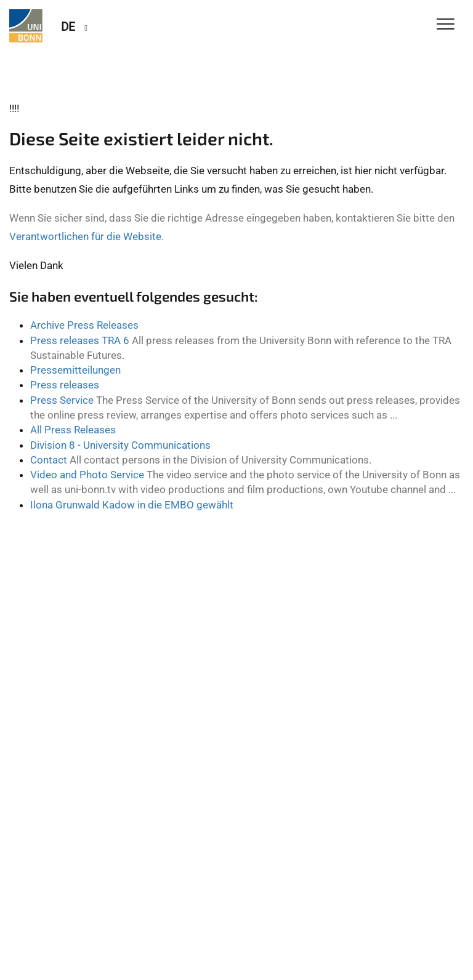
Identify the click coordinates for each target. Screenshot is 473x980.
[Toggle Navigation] (446, 25)
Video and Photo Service (87, 475)
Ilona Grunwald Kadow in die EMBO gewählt (132, 505)
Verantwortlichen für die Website (85, 236)
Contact (49, 460)
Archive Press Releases (84, 325)
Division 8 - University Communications (120, 445)
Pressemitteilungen (75, 370)
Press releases (65, 385)
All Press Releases (73, 430)
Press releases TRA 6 (80, 340)
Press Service (62, 400)
